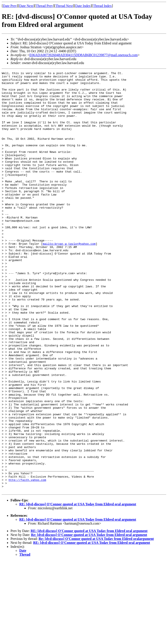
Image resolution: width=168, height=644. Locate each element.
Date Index (83, 6)
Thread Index (102, 6)
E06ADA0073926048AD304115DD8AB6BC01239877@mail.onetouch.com (83, 55)
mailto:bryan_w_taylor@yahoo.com (69, 278)
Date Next (26, 6)
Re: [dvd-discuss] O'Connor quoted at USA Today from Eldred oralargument (96, 623)
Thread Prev (44, 6)
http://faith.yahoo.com (27, 562)
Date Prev (10, 6)
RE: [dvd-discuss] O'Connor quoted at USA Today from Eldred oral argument (78, 588)
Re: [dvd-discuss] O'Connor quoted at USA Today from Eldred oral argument (89, 619)
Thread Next (64, 6)
